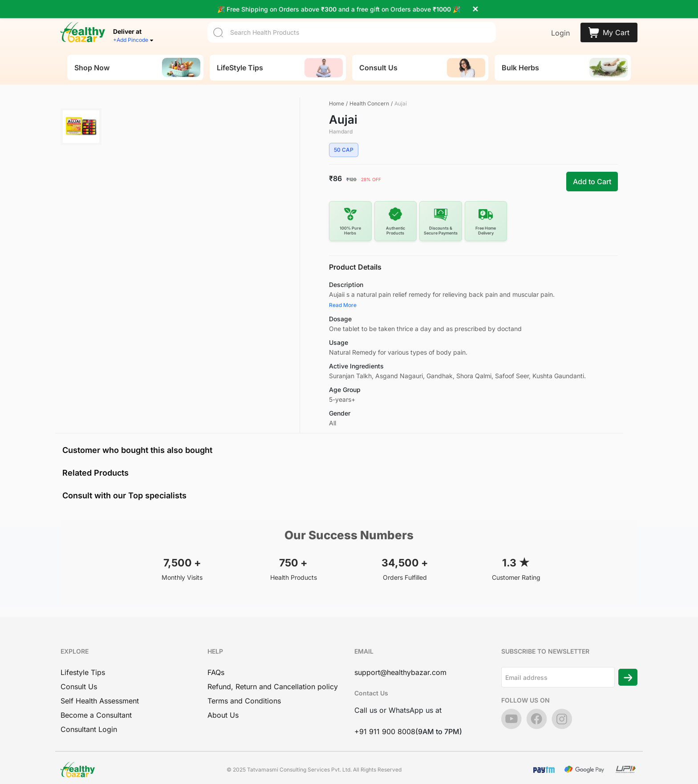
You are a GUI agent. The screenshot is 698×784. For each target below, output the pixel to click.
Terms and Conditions (244, 686)
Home (337, 89)
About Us (223, 700)
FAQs (216, 658)
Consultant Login (89, 715)
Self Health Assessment (100, 686)
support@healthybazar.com (400, 658)
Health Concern (369, 89)
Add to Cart (592, 167)
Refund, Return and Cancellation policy (273, 672)
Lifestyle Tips (83, 658)
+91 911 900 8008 (385, 717)
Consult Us (79, 672)
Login (560, 18)
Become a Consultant (96, 700)
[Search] (352, 18)
